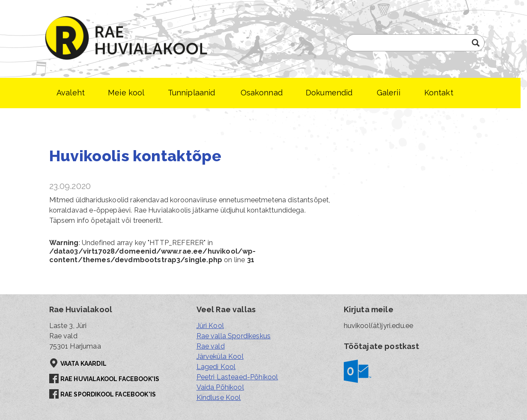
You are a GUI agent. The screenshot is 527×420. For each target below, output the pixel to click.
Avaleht (71, 93)
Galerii (389, 93)
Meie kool (126, 93)
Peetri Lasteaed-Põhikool (237, 377)
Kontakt (439, 93)
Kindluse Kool (219, 398)
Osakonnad (262, 93)
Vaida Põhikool (220, 387)
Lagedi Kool (216, 367)
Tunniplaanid (192, 93)
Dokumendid (329, 93)
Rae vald (211, 346)
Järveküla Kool (220, 356)
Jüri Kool (210, 326)
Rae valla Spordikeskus (234, 336)
